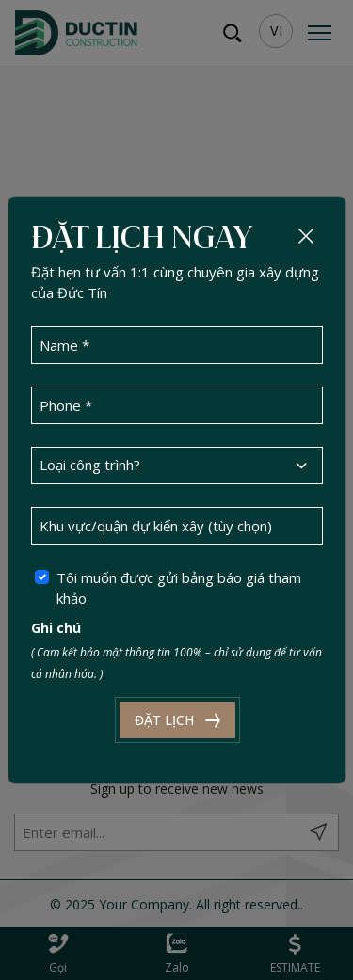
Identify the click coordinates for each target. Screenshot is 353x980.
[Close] (306, 236)
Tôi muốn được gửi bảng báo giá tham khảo (179, 588)
